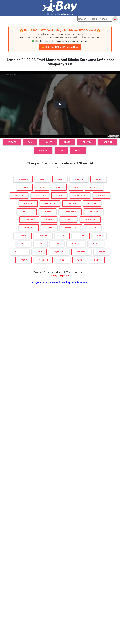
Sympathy (43, 150)
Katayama (86, 142)
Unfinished (107, 142)
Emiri (30, 142)
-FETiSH (78, 150)
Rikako (67, 142)
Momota (48, 142)
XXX (61, 150)
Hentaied (12, 142)
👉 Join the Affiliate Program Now (60, 47)
